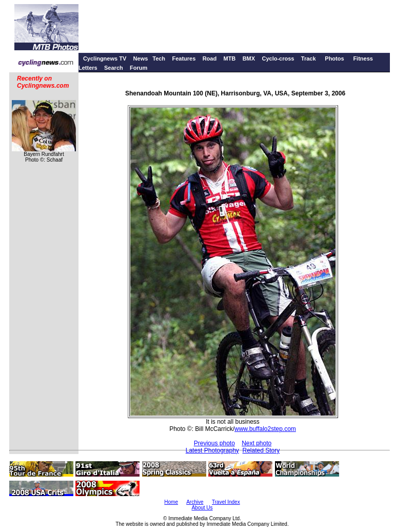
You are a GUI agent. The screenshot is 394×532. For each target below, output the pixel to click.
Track (309, 58)
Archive (195, 502)
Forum (139, 68)
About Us (202, 508)
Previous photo (214, 443)
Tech (159, 58)
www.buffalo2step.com (265, 429)
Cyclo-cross (278, 58)
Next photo (257, 443)
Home (171, 502)
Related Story (261, 450)
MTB (229, 58)
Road (210, 58)
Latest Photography (212, 450)
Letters (88, 68)
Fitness (363, 58)
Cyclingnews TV (105, 58)
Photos (334, 58)
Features (184, 58)
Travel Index (226, 502)
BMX (249, 58)
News (141, 58)
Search (114, 68)
